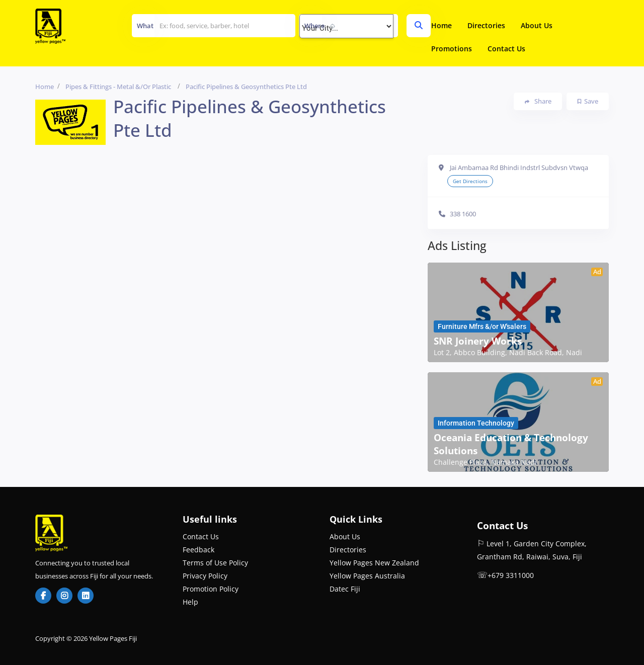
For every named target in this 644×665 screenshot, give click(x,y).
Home (441, 25)
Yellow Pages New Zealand (374, 563)
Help (190, 602)
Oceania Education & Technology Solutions (511, 444)
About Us (537, 25)
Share (538, 101)
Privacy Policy (205, 576)
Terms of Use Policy (215, 563)
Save (588, 101)
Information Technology (476, 423)
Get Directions (470, 181)
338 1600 (463, 214)
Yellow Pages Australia (367, 576)
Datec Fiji (345, 589)
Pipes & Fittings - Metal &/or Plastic (118, 87)
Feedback (198, 550)
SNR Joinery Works (478, 341)
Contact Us (506, 49)
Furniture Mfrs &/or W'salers (482, 326)
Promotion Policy (211, 589)
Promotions (452, 49)
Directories (486, 25)
